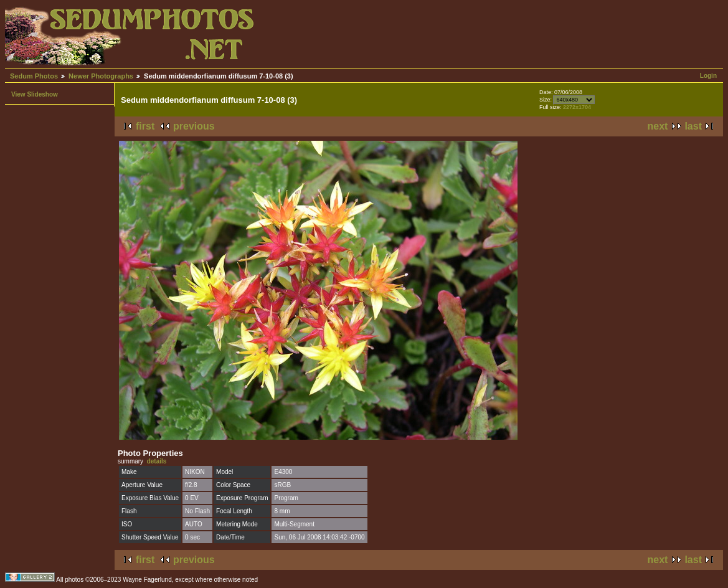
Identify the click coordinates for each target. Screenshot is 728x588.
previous (194, 126)
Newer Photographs (101, 76)
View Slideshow (35, 94)
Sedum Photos (34, 76)
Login (708, 76)
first (145, 126)
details (157, 461)
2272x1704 (577, 107)
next (658, 126)
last (693, 126)
